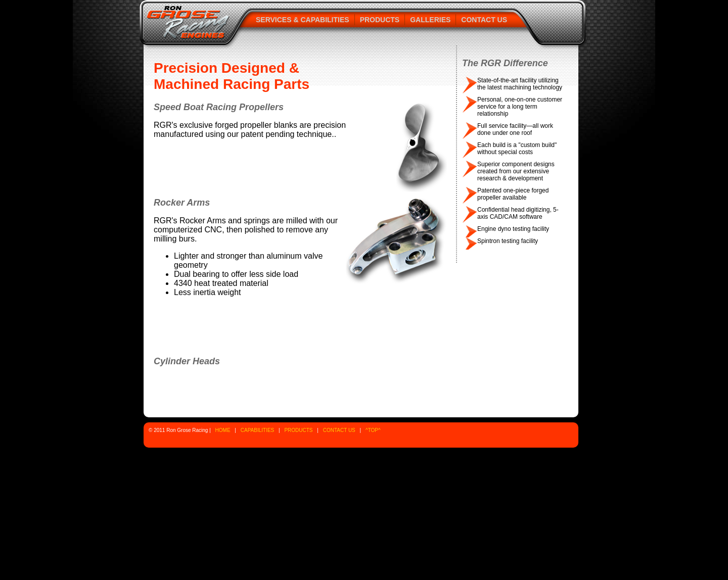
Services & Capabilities (303, 20)
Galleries (430, 20)
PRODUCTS (298, 430)
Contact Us (484, 20)
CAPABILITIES (258, 430)
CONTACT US (339, 430)
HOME (223, 430)
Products (380, 20)
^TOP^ (373, 430)
